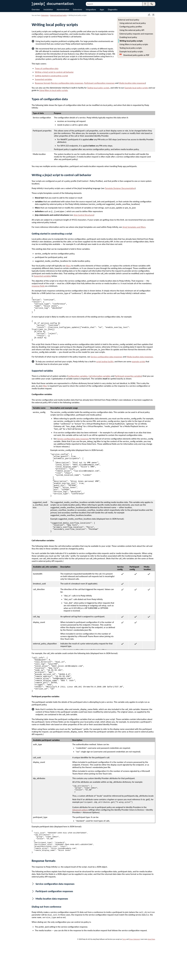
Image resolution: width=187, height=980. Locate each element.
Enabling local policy (128, 37)
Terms (124, 975)
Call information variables (100, 385)
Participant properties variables (128, 385)
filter (45, 395)
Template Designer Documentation (120, 188)
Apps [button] (102, 10)
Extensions (45, 15)
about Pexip (151, 975)
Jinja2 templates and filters (134, 227)
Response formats (43, 83)
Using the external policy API (132, 30)
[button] (145, 4)
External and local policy (129, 20)
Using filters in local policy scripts (134, 44)
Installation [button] (48, 10)
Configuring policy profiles (131, 27)
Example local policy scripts (131, 51)
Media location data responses (132, 83)
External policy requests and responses (136, 34)
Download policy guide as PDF (136, 55)
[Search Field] (121, 4)
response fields (38, 286)
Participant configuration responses (99, 83)
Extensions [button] (78, 10)
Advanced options (80, 843)
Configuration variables (78, 385)
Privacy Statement (134, 975)
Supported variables (44, 79)
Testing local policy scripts (131, 48)
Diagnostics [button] (113, 10)
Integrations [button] (91, 10)
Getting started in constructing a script (51, 76)
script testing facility (105, 371)
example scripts (139, 371)
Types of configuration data (47, 68)
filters (68, 266)
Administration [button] (63, 10)
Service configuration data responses (67, 83)
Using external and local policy (133, 23)
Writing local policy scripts (131, 41)
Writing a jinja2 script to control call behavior (54, 72)
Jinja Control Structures (84, 215)
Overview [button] (36, 10)
